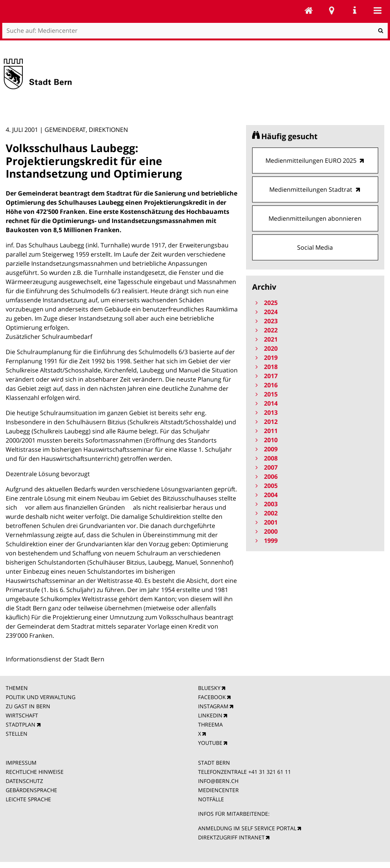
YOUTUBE (210, 743)
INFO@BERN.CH (218, 781)
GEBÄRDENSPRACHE (31, 790)
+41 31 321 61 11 (270, 772)
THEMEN (17, 688)
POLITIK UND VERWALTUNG (41, 697)
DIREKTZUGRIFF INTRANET (231, 837)
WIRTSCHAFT (22, 715)
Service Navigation (355, 10)
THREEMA (210, 724)
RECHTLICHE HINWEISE (35, 772)
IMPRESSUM (21, 763)
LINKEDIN (210, 715)
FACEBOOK (212, 697)
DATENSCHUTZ (24, 781)
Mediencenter (309, 10)
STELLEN (17, 734)
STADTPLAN (21, 724)
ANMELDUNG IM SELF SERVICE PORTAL (247, 828)
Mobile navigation (377, 10)
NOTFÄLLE (211, 799)
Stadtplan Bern (332, 10)
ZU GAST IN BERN (28, 706)
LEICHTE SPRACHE (28, 799)
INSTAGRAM (213, 706)
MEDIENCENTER (218, 790)
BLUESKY (209, 688)
